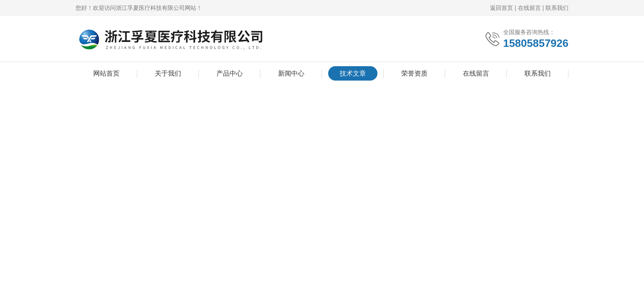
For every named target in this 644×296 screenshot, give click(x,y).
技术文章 (353, 73)
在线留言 (529, 8)
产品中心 (230, 73)
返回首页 (501, 8)
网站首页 (106, 73)
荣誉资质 (414, 73)
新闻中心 (291, 73)
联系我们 (557, 8)
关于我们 (168, 73)
